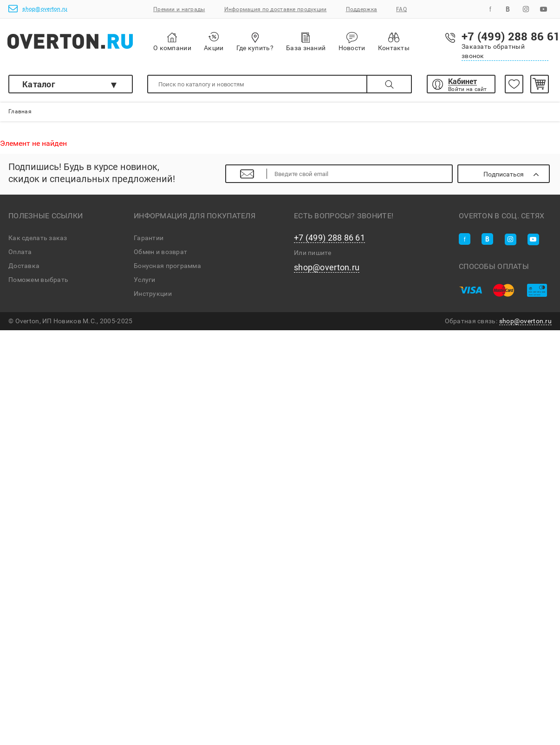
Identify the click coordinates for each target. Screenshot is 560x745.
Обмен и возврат (160, 252)
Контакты (394, 42)
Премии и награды (179, 9)
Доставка (24, 266)
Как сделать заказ (38, 238)
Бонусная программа (167, 266)
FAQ (401, 9)
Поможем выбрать (38, 280)
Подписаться (504, 174)
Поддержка (362, 9)
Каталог (39, 84)
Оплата (20, 252)
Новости (352, 42)
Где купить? (255, 42)
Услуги (145, 280)
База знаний (306, 42)
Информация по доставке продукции (276, 9)
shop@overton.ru (38, 9)
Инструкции (153, 294)
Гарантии (149, 238)
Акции (214, 42)
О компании (172, 42)
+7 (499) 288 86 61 (329, 238)
